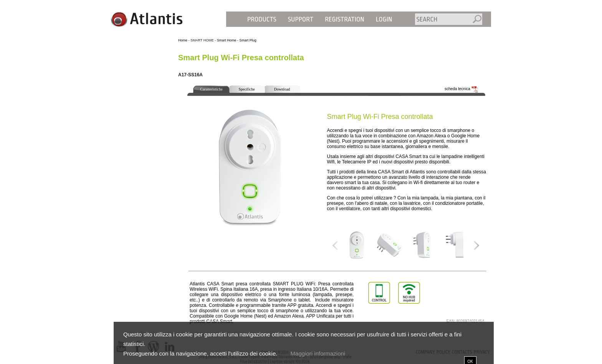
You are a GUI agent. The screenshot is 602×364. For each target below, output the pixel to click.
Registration (345, 19)
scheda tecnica (461, 89)
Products (262, 19)
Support (301, 19)
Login (384, 19)
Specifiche (246, 89)
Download (282, 89)
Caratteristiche (211, 89)
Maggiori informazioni (318, 353)
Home (183, 40)
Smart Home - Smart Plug (237, 40)
